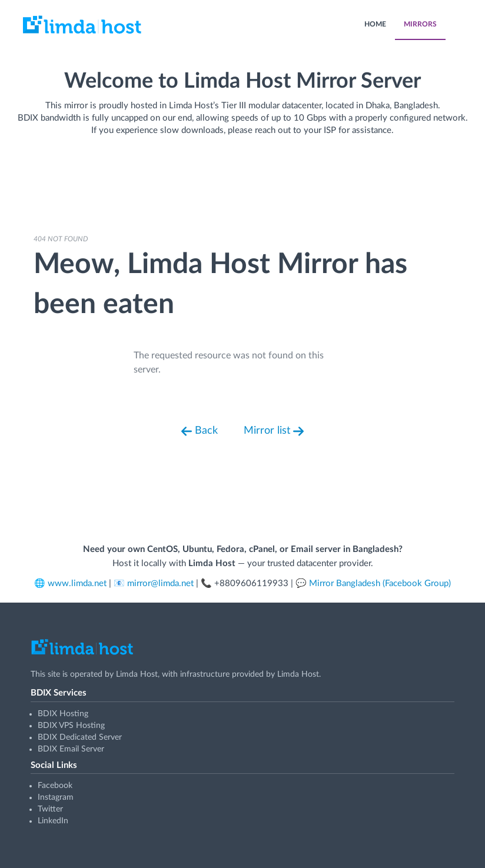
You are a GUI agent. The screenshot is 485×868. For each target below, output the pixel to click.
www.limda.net (77, 583)
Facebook (55, 786)
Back (200, 431)
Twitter (50, 809)
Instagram (56, 797)
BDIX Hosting (63, 714)
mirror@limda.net (160, 583)
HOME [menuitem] (375, 24)
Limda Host (137, 674)
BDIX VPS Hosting (71, 726)
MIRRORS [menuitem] (420, 24)
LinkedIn (53, 821)
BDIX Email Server (71, 749)
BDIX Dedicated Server (80, 737)
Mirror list (274, 431)
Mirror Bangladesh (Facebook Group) (380, 583)
